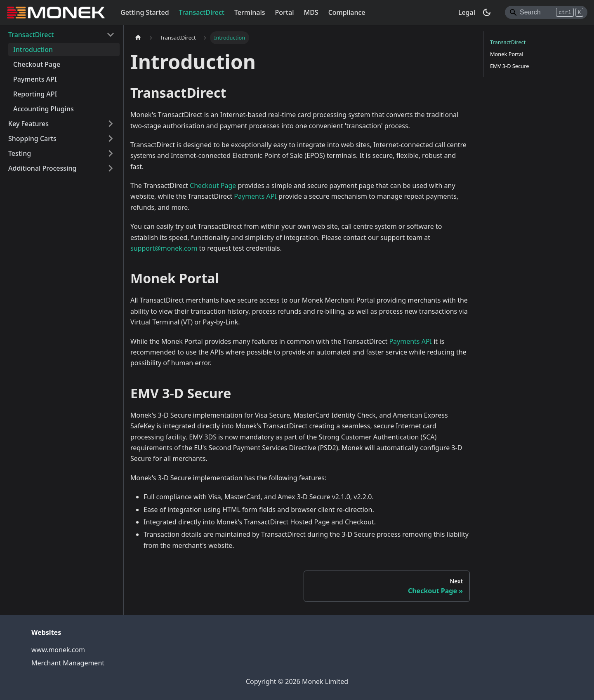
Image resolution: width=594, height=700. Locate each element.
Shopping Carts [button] (32, 139)
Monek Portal (507, 54)
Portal (285, 12)
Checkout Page (37, 64)
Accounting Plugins (44, 109)
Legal (467, 12)
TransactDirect (202, 12)
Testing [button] (20, 153)
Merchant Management (68, 663)
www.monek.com (58, 650)
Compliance (347, 12)
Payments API (35, 79)
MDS (311, 12)
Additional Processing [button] (42, 168)
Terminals (250, 12)
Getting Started (145, 12)
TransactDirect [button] (31, 35)
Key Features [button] (28, 124)
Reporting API (35, 94)
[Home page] (138, 38)
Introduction (33, 49)
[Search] (546, 12)
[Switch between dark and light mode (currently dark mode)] (487, 12)
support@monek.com (164, 248)
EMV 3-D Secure (509, 66)
